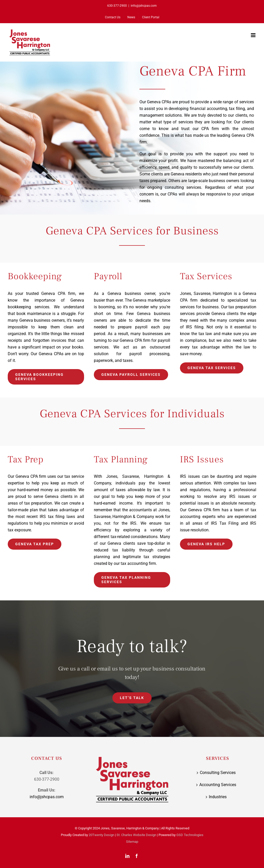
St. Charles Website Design (136, 835)
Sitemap (132, 842)
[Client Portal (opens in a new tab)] (151, 17)
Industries (218, 797)
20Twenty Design (101, 835)
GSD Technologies (190, 835)
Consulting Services (218, 773)
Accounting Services (218, 785)
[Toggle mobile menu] (254, 35)
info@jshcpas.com (144, 6)
